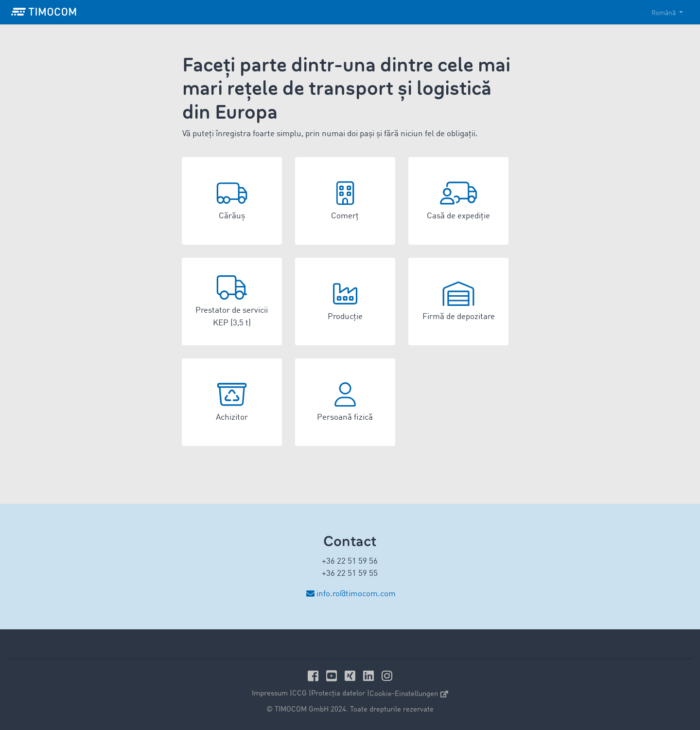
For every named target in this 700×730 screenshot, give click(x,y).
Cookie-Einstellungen (409, 694)
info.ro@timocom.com (356, 594)
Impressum (270, 694)
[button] (232, 201)
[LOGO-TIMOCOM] (44, 12)
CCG (299, 694)
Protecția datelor (338, 694)
